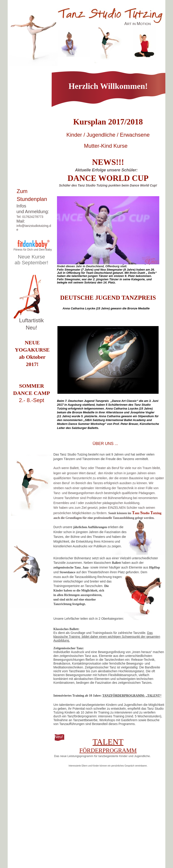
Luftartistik (31, 320)
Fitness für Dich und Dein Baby (33, 250)
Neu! (31, 328)
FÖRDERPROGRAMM (108, 750)
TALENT (108, 742)
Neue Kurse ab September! (32, 260)
